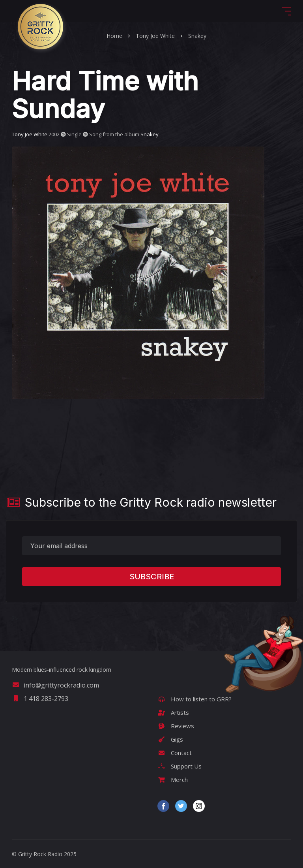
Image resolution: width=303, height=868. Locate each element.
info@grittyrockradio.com (55, 685)
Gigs (170, 739)
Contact (175, 753)
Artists (173, 712)
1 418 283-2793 (40, 699)
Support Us (180, 766)
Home (114, 36)
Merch (173, 780)
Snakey (197, 36)
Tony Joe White (155, 36)
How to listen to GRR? (195, 699)
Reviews (176, 726)
